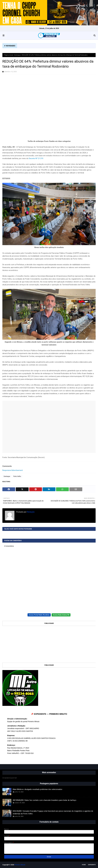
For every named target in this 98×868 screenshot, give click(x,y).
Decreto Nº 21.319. (36, 158)
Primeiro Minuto (20, 865)
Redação (31, 512)
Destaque (17, 55)
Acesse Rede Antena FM (61, 615)
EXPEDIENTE (92, 865)
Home (84, 865)
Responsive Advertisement (13, 470)
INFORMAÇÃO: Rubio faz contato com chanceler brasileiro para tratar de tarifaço (45, 800)
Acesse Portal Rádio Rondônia (39, 615)
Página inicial (9, 55)
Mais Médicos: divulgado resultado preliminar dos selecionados (37, 789)
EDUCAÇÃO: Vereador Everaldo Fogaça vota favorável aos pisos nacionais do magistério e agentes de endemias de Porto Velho (53, 812)
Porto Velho (17, 476)
